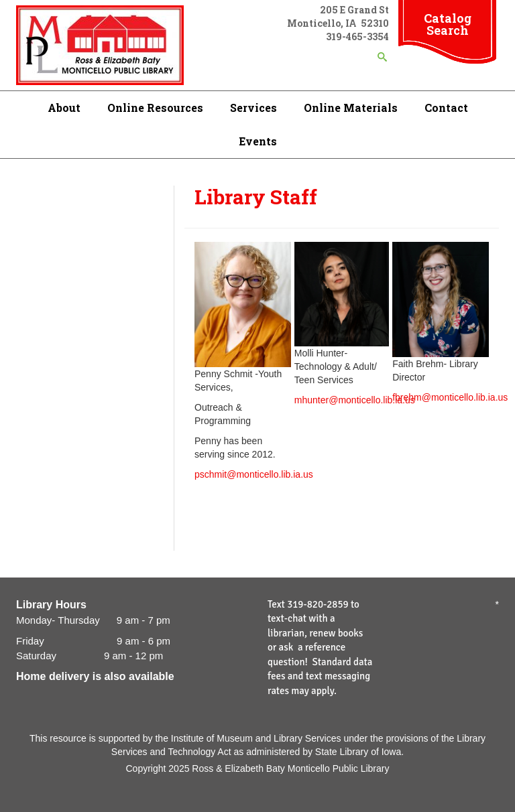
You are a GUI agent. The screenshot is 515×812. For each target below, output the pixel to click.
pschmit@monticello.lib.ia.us (254, 474)
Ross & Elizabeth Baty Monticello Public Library (290, 768)
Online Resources (155, 108)
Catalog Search (448, 24)
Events (258, 141)
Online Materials (351, 108)
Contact (446, 108)
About (64, 108)
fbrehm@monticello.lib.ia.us (450, 397)
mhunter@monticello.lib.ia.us (355, 400)
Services (253, 108)
